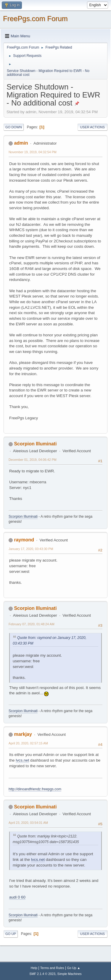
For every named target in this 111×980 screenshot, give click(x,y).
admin (21, 143)
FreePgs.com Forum (35, 19)
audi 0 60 (17, 897)
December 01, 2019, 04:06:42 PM (33, 460)
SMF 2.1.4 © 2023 (42, 974)
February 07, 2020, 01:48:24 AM (32, 624)
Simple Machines (70, 974)
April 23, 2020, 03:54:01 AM (28, 823)
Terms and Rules (52, 968)
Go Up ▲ (74, 968)
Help (34, 968)
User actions (92, 127)
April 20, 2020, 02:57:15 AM (28, 743)
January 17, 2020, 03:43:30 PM (31, 549)
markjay (23, 734)
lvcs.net (22, 760)
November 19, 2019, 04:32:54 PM (33, 152)
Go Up (11, 934)
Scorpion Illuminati (35, 444)
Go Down (14, 127)
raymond (24, 540)
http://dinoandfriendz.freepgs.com (35, 789)
